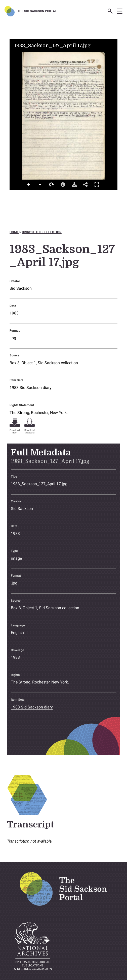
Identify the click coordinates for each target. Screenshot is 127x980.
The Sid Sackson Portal (37, 11)
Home (14, 232)
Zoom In (29, 185)
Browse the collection (42, 232)
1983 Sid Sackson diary (31, 388)
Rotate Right (52, 185)
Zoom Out (40, 185)
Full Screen (97, 185)
